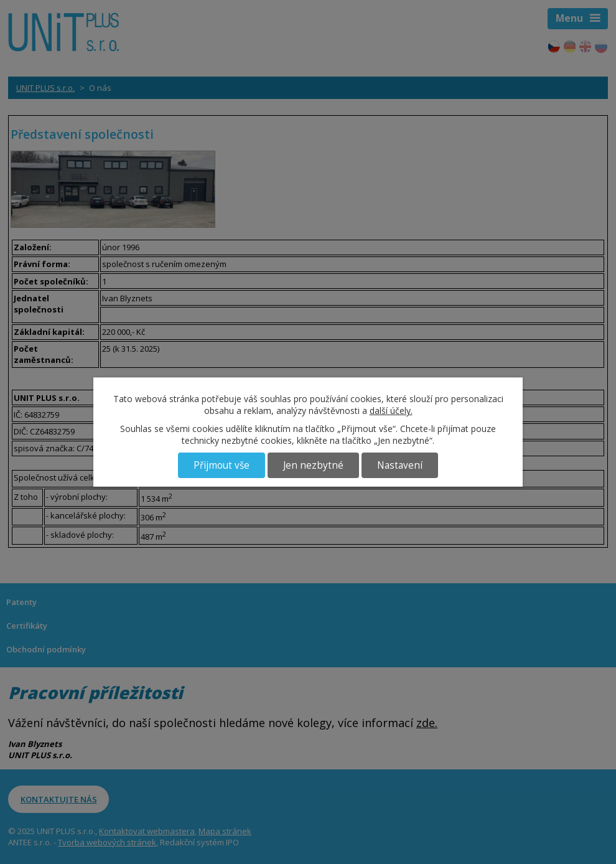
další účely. (391, 411)
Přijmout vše (222, 465)
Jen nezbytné (313, 465)
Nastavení (400, 465)
